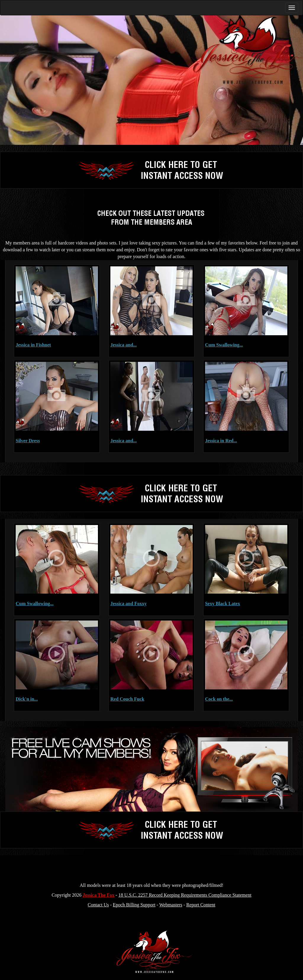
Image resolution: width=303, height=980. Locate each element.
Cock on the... (219, 699)
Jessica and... (124, 345)
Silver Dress (28, 441)
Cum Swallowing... (224, 345)
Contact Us (98, 905)
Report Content (201, 905)
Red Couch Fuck (127, 699)
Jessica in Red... (221, 441)
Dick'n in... (27, 699)
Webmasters (171, 905)
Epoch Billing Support (134, 905)
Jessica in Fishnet (33, 345)
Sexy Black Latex (223, 604)
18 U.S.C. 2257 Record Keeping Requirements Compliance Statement (185, 895)
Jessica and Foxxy (129, 604)
